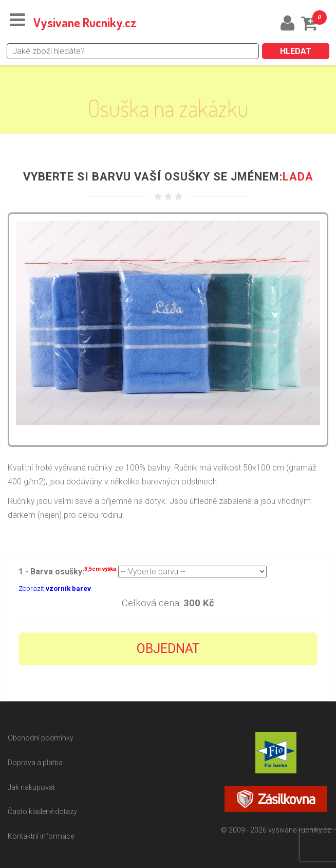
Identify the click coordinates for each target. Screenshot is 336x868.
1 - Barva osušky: (67, 571)
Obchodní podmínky (41, 738)
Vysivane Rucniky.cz (85, 22)
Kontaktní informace (41, 836)
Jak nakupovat (31, 787)
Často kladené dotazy (42, 811)
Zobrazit (55, 589)
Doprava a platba (35, 763)
